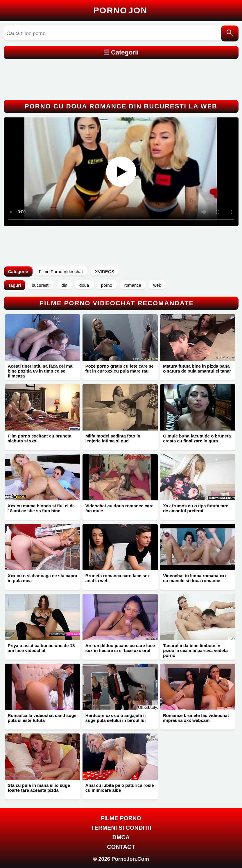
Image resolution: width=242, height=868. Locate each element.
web (157, 285)
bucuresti (41, 285)
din (64, 285)
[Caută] (230, 33)
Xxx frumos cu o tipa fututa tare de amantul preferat (196, 508)
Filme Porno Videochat (61, 272)
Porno (121, 10)
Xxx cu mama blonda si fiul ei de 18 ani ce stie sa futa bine (41, 508)
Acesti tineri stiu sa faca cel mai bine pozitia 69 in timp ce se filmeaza (41, 371)
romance (133, 285)
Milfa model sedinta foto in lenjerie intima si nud (113, 438)
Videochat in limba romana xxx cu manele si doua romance (195, 578)
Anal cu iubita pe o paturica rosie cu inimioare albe (120, 788)
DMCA (121, 837)
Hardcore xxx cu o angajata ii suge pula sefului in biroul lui (116, 718)
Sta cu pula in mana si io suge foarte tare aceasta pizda (39, 788)
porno (107, 285)
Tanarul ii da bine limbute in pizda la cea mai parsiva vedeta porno (195, 650)
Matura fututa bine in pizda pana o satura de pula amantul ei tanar (197, 368)
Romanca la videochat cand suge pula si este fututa (42, 718)
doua (84, 285)
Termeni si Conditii (121, 828)
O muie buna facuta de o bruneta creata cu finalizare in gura (197, 438)
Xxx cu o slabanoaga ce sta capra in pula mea (43, 578)
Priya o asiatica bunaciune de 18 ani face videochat (41, 648)
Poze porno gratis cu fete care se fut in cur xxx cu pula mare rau (120, 368)
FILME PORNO (121, 818)
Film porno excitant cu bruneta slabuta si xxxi (40, 438)
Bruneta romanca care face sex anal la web (118, 578)
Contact (121, 847)
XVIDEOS (105, 272)
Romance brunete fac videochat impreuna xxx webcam (196, 718)
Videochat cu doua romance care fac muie (120, 508)
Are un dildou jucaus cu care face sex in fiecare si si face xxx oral (120, 648)
